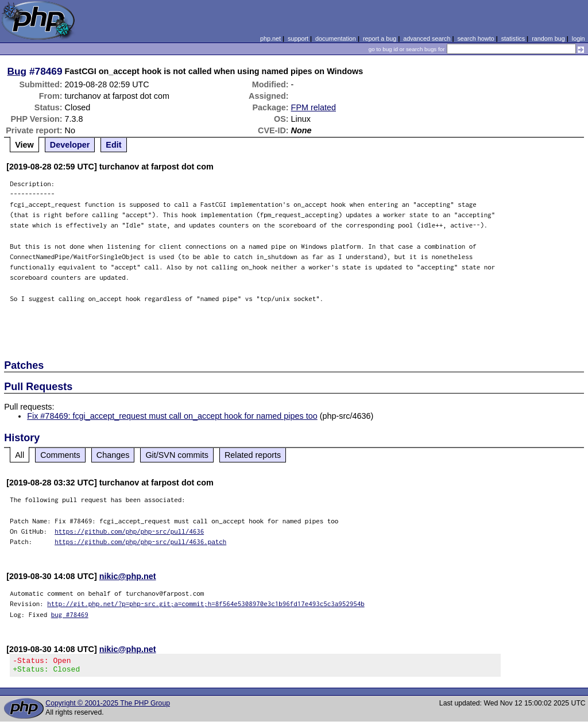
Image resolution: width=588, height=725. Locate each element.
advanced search (427, 38)
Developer (70, 145)
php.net (270, 38)
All (20, 455)
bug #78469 (70, 614)
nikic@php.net (128, 576)
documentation (336, 38)
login (579, 38)
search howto (475, 38)
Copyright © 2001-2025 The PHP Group (108, 707)
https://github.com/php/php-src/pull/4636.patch (140, 541)
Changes (113, 455)
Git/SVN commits (177, 455)
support (298, 38)
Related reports (253, 455)
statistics (513, 38)
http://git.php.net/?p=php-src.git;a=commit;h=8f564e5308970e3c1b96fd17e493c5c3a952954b (206, 603)
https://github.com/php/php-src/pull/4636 (129, 531)
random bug (548, 38)
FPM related (314, 107)
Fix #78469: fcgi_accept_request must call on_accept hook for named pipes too (172, 416)
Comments (60, 455)
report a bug (380, 38)
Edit (113, 145)
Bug (17, 71)
